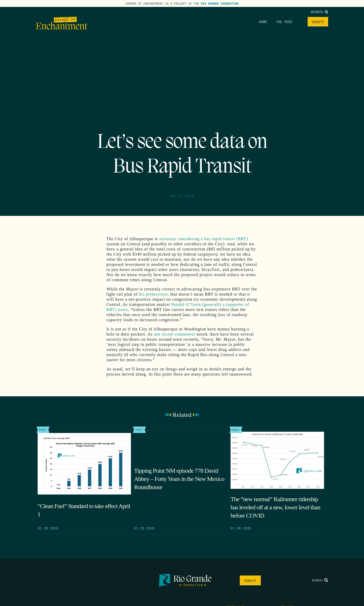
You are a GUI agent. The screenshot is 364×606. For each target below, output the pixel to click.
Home (263, 22)
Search (319, 12)
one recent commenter (175, 334)
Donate (318, 22)
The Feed (284, 22)
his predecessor (153, 294)
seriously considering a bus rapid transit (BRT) (204, 239)
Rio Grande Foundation (220, 3)
